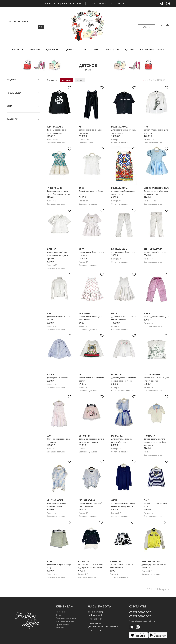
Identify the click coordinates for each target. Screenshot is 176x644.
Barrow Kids (13, 169)
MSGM (49, 561)
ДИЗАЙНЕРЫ (52, 50)
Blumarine (12, 172)
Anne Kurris (13, 153)
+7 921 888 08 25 (98, 4)
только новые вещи (17, 98)
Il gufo (50, 375)
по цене (80, 80)
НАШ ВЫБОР (17, 50)
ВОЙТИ (147, 27)
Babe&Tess (13, 160)
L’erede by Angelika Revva (156, 188)
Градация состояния (66, 618)
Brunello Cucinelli (16, 179)
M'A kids (148, 313)
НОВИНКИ (35, 50)
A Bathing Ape (14, 144)
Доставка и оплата (65, 621)
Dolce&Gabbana (55, 127)
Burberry (51, 249)
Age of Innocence (16, 147)
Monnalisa (85, 313)
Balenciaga (13, 163)
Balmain (12, 166)
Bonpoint (12, 176)
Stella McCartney (153, 249)
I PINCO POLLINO (54, 188)
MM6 (81, 127)
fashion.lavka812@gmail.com (142, 621)
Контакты (60, 612)
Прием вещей (63, 624)
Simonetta (85, 436)
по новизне (67, 80)
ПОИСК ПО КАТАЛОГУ (17, 22)
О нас (59, 615)
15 (155, 80)
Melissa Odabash (55, 500)
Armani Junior (14, 157)
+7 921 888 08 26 (116, 4)
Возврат (60, 628)
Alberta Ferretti (15, 150)
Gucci (82, 188)
